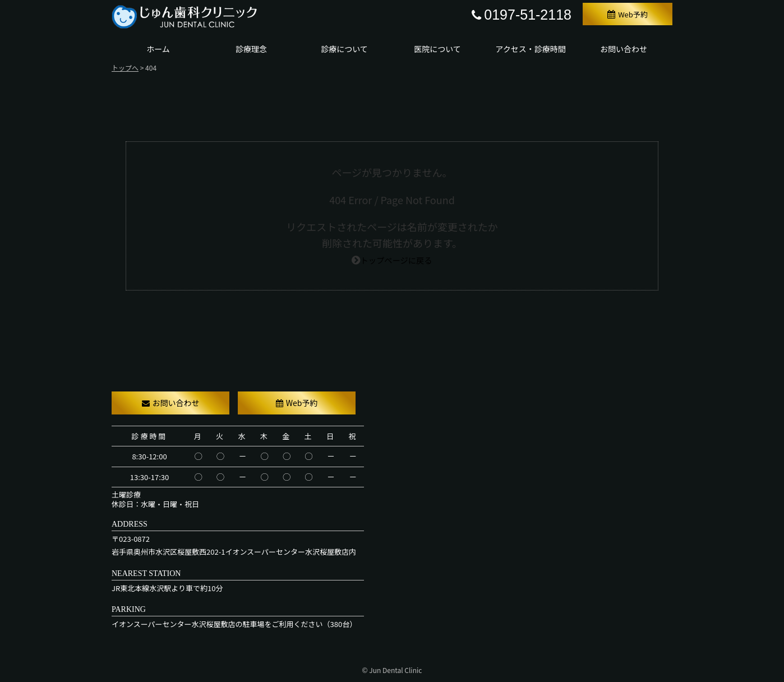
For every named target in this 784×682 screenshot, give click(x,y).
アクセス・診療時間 (530, 49)
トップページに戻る (396, 259)
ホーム (158, 49)
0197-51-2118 (522, 15)
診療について (344, 49)
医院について (437, 49)
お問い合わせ (624, 49)
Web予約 (628, 14)
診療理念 (251, 49)
